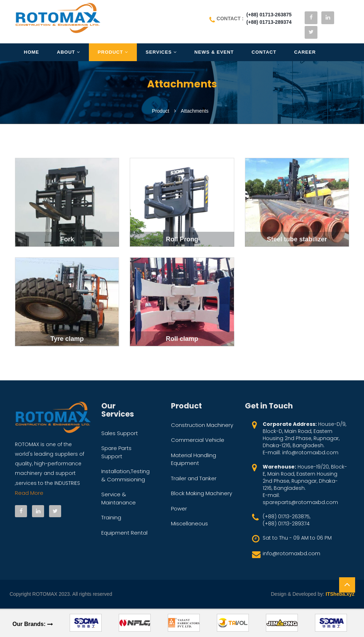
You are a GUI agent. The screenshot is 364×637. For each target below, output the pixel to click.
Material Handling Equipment (194, 459)
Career (305, 52)
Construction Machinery (202, 425)
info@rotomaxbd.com (291, 553)
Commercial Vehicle (198, 440)
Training (111, 517)
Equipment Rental (124, 533)
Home (31, 52)
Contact (264, 52)
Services (161, 52)
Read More (29, 493)
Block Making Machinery (202, 493)
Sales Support (120, 433)
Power (179, 508)
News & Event (214, 52)
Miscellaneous (189, 523)
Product (113, 52)
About (68, 52)
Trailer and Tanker (194, 478)
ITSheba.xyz (340, 594)
